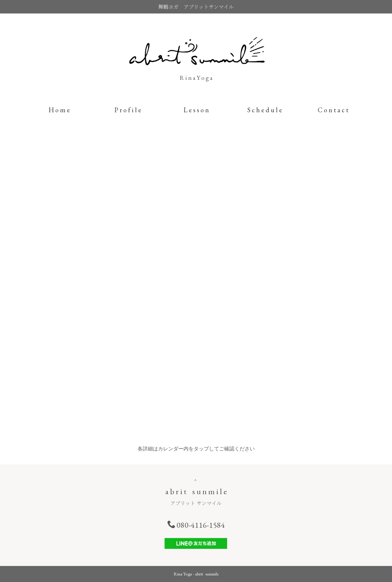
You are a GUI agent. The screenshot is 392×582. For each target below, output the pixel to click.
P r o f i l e (128, 110)
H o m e (59, 110)
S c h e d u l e (265, 110)
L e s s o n (196, 110)
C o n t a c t (333, 110)
